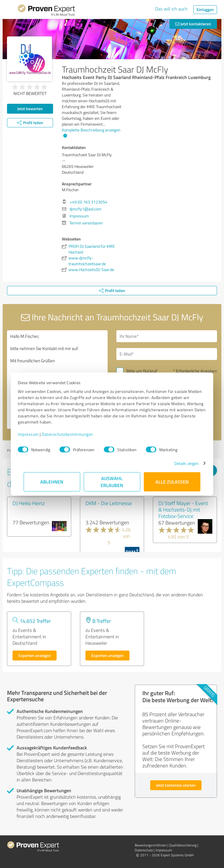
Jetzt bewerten (30, 109)
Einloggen (205, 9)
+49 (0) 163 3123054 (89, 202)
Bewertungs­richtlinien (151, 845)
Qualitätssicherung (183, 845)
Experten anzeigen (35, 655)
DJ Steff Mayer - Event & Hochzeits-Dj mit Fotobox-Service (183, 509)
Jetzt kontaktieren (193, 24)
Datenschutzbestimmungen (73, 434)
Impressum (34, 434)
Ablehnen (52, 482)
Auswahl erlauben (112, 482)
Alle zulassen (172, 482)
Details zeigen (181, 463)
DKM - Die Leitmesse (109, 503)
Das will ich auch (171, 9)
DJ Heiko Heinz (29, 503)
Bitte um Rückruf (142, 371)
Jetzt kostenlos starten (176, 785)
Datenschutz (144, 850)
